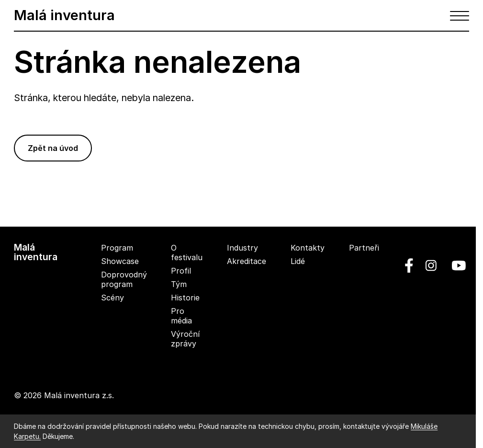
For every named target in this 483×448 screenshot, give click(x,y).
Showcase (120, 261)
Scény (112, 298)
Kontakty (308, 248)
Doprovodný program (124, 279)
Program (117, 248)
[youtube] (455, 265)
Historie (185, 298)
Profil (181, 271)
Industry (242, 248)
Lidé (298, 261)
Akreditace (247, 261)
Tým (179, 284)
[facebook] (409, 265)
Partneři (364, 248)
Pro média (181, 316)
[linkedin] (431, 265)
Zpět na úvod (53, 148)
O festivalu (187, 253)
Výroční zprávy (185, 339)
